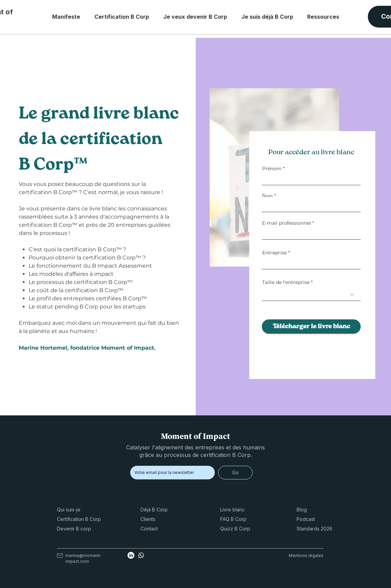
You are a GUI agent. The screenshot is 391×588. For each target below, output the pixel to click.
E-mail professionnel (287, 223)
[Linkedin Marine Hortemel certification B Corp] (131, 555)
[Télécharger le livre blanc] (311, 327)
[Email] (170, 473)
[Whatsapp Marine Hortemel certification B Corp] (141, 555)
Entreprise (274, 253)
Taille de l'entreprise (286, 282)
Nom (267, 195)
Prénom (272, 169)
